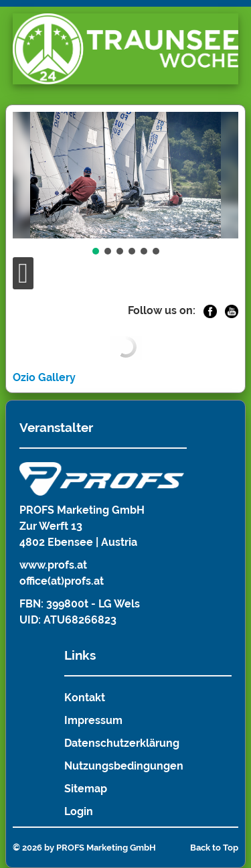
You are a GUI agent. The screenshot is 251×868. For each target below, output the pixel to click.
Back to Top (214, 848)
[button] (96, 251)
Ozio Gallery (44, 377)
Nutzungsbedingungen (124, 766)
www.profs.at (53, 565)
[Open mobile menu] (23, 273)
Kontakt (85, 698)
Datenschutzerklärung (122, 743)
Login (79, 811)
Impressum (93, 720)
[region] (126, 185)
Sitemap (86, 789)
